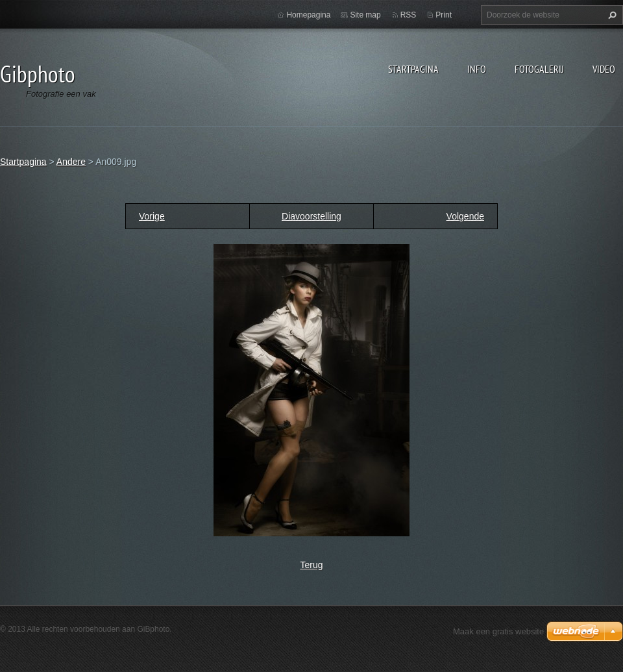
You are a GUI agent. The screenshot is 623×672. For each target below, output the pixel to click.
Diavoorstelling (311, 216)
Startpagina (413, 69)
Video (604, 69)
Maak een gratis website (498, 631)
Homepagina (308, 15)
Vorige (152, 216)
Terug (311, 565)
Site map (365, 15)
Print (444, 15)
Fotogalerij (539, 69)
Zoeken (611, 15)
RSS (409, 15)
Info (477, 69)
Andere (71, 162)
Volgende (465, 216)
